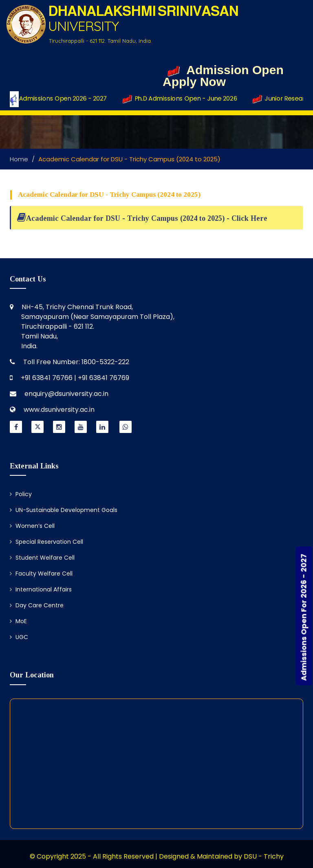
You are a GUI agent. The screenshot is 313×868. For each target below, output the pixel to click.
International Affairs (41, 589)
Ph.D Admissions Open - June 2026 (183, 99)
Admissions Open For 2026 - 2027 (304, 617)
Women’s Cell (32, 526)
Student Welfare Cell (42, 558)
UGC (19, 637)
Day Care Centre (37, 605)
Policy (21, 494)
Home (19, 159)
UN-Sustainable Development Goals (64, 510)
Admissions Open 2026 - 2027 (59, 99)
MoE (18, 621)
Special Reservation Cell (46, 542)
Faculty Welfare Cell (41, 574)
